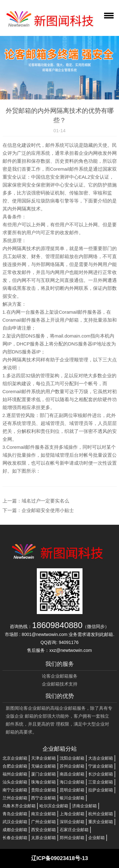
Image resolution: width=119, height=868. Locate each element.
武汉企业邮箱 (15, 822)
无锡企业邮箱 (43, 766)
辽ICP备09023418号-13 (60, 858)
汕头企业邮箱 (15, 782)
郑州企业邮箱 (72, 838)
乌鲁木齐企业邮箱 (19, 806)
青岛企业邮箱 (15, 814)
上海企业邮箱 (72, 814)
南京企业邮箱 (43, 814)
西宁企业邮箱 (43, 798)
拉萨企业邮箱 (101, 790)
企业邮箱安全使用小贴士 (48, 510)
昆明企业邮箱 (72, 790)
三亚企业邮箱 (101, 782)
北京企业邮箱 (15, 758)
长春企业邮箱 (15, 838)
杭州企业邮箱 (101, 814)
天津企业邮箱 (43, 758)
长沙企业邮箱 (101, 774)
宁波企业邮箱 (101, 766)
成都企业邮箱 (15, 830)
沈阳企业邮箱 (72, 758)
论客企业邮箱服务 (60, 676)
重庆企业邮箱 (101, 822)
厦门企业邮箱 (43, 774)
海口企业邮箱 (72, 782)
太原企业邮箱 (43, 838)
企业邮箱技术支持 (60, 684)
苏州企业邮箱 (72, 766)
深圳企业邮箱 (72, 822)
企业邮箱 (96, 838)
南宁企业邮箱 (15, 790)
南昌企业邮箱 (72, 774)
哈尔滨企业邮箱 (54, 806)
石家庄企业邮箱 (74, 830)
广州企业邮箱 (43, 822)
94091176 (69, 642)
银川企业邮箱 (72, 798)
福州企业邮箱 (15, 774)
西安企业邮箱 (43, 830)
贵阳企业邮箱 (43, 790)
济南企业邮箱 (84, 806)
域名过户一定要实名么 (45, 501)
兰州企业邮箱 (15, 798)
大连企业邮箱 (101, 758)
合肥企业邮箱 (15, 766)
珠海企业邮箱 (43, 782)
